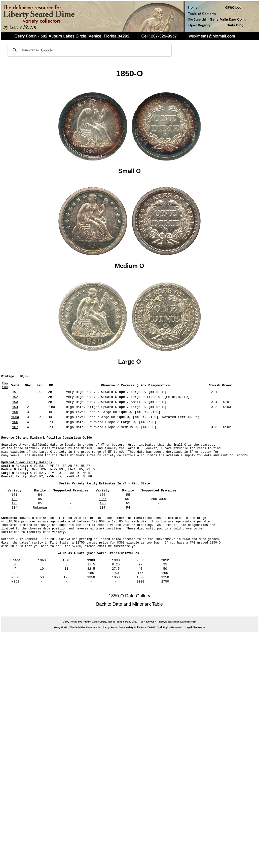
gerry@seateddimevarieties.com (178, 644)
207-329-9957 (148, 644)
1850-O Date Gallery (129, 618)
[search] (89, 50)
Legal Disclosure (195, 649)
